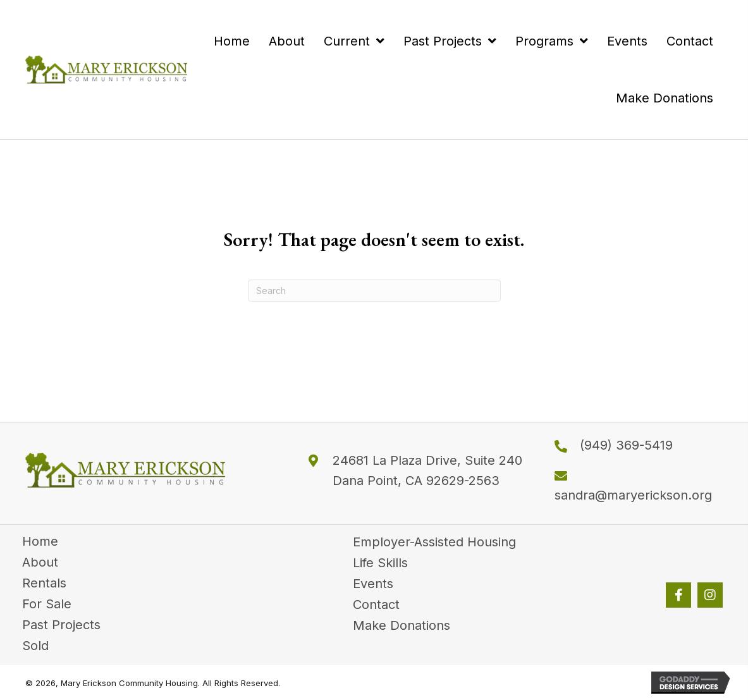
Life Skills (380, 563)
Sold (35, 646)
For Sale (47, 604)
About (40, 562)
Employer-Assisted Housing (434, 542)
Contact (376, 605)
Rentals (44, 583)
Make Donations (402, 625)
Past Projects (61, 625)
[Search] (374, 291)
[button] (678, 595)
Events (373, 584)
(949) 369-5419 (626, 445)
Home (40, 541)
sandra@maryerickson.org (633, 495)
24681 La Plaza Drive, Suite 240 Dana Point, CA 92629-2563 (427, 470)
